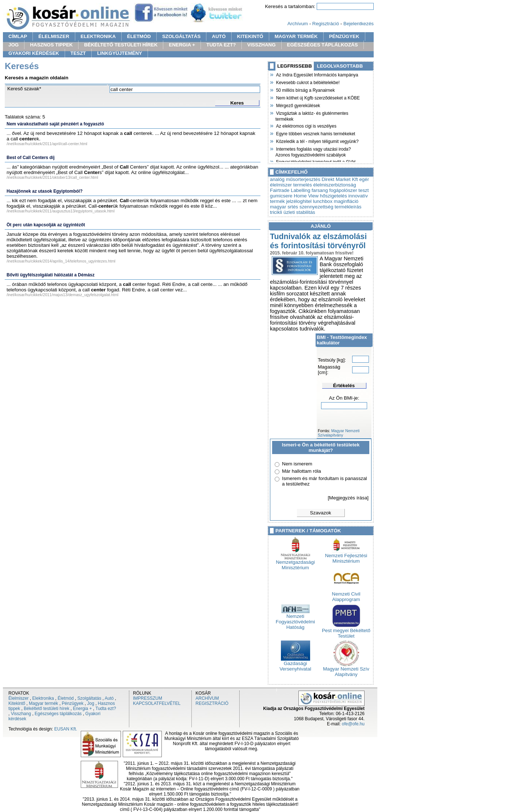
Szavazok (321, 513)
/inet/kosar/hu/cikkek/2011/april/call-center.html (47, 144)
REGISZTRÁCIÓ (212, 703)
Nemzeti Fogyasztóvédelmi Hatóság (295, 620)
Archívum (298, 24)
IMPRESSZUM (148, 698)
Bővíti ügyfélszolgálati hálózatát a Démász (51, 275)
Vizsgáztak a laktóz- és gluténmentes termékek (312, 115)
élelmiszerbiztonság (335, 185)
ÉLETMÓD (139, 36)
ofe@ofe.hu (353, 724)
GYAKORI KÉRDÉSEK (34, 53)
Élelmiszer (18, 698)
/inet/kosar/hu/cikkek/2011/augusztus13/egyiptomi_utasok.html (61, 211)
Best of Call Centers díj (31, 158)
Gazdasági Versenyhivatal (295, 664)
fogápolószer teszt (349, 190)
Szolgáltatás (89, 698)
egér (364, 179)
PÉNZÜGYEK (344, 36)
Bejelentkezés (359, 24)
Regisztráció (326, 24)
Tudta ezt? (106, 709)
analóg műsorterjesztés (295, 179)
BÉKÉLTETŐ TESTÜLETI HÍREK (121, 45)
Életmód (66, 698)
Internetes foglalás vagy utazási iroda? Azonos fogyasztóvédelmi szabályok (313, 151)
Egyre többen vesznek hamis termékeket (315, 133)
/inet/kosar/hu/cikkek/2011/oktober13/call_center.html (52, 177)
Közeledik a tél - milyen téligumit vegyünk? (317, 141)
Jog (90, 703)
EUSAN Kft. (66, 729)
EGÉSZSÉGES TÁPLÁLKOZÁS (323, 45)
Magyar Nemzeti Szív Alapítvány (346, 669)
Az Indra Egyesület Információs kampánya (317, 74)
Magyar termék (43, 703)
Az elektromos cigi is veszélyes (306, 125)
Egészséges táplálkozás (58, 714)
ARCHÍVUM (207, 698)
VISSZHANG (262, 45)
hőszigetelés (333, 196)
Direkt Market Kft (340, 179)
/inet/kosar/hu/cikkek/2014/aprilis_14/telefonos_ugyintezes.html (61, 261)
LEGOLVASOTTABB (340, 66)
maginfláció (346, 201)
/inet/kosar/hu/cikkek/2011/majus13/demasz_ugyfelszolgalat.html (62, 295)
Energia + (83, 709)
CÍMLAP (18, 36)
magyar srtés (284, 207)
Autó (109, 698)
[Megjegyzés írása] (348, 498)
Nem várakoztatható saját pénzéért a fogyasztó (55, 124)
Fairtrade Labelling (290, 190)
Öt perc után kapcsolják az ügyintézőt (46, 225)
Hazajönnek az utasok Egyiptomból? (45, 191)
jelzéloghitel (299, 201)
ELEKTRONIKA (98, 36)
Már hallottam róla (302, 471)
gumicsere (281, 196)
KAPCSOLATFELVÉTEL (157, 703)
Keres (237, 103)
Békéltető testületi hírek (47, 709)
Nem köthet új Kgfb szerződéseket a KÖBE (318, 97)
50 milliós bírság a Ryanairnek (305, 90)
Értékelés (344, 386)
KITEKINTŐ (250, 36)
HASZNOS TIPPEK (51, 45)
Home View (306, 196)
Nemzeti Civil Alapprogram (346, 594)
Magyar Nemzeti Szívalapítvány (339, 433)
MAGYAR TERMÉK (296, 36)
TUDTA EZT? (221, 45)
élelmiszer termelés (291, 185)
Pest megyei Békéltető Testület (346, 631)
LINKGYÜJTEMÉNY (120, 53)
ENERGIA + (182, 45)
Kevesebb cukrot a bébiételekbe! (308, 82)
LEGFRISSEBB (295, 66)
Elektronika (43, 698)
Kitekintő (17, 703)
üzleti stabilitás (299, 212)
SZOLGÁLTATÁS (181, 36)
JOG (14, 45)
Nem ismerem (297, 464)
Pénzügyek (73, 703)
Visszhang (21, 714)
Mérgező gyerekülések (298, 105)
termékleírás (348, 207)
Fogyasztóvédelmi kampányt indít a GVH (315, 161)
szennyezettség (317, 207)
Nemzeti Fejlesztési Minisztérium (346, 556)
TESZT (78, 53)
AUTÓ (219, 36)
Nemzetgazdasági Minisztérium (295, 563)
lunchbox (323, 201)
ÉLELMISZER (54, 36)
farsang (320, 190)
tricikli (276, 212)
